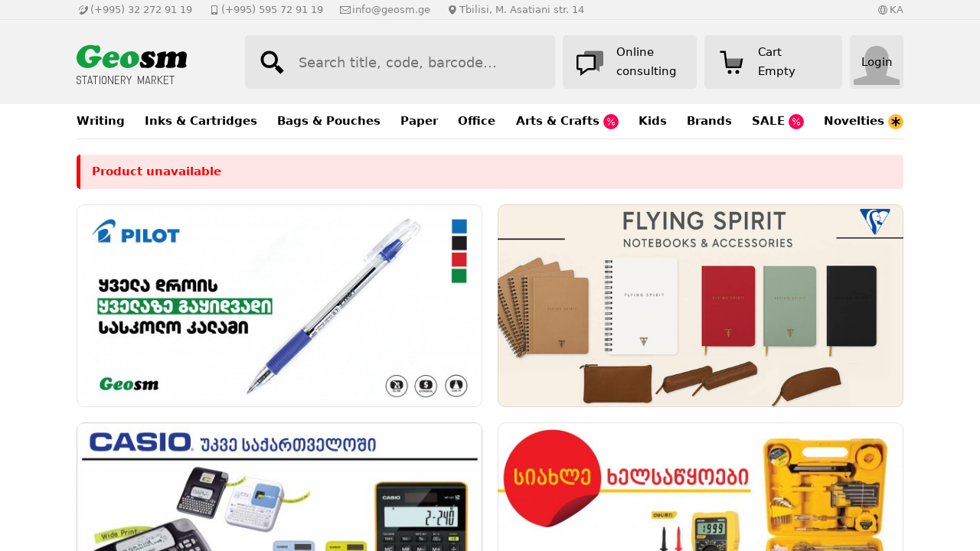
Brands (709, 121)
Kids (653, 121)
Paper (419, 121)
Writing (101, 121)
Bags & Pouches (329, 121)
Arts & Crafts (567, 122)
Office (477, 121)
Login (877, 62)
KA (897, 10)
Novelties (864, 122)
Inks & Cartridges (201, 121)
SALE (778, 122)
